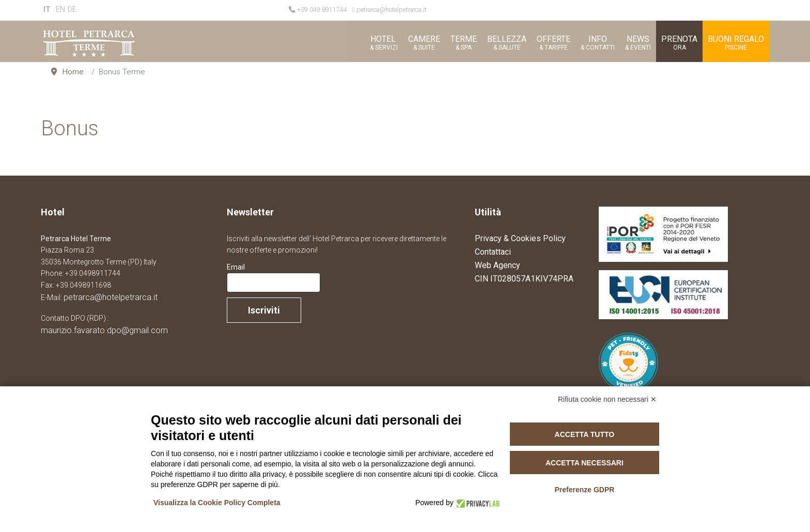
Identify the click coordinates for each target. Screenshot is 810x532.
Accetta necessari (585, 463)
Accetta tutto (585, 434)
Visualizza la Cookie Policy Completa (217, 503)
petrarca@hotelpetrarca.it (392, 10)
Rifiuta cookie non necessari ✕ (607, 399)
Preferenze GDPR (584, 490)
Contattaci (493, 252)
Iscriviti (264, 310)
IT (47, 9)
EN (60, 9)
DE (72, 9)
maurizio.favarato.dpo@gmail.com (104, 330)
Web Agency (497, 265)
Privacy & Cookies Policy (520, 238)
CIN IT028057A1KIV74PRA (524, 279)
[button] (383, 41)
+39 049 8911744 (322, 10)
